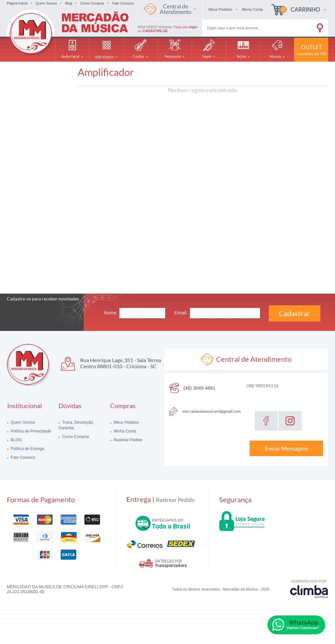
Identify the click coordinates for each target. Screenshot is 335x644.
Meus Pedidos (126, 422)
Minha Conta (124, 431)
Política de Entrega (27, 449)
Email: (181, 313)
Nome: (111, 313)
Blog (69, 3)
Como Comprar (92, 3)
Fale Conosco (123, 3)
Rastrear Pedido (128, 440)
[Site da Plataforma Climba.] (309, 589)
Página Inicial (17, 3)
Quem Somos (46, 3)
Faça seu (186, 27)
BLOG (16, 440)
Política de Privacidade (31, 431)
